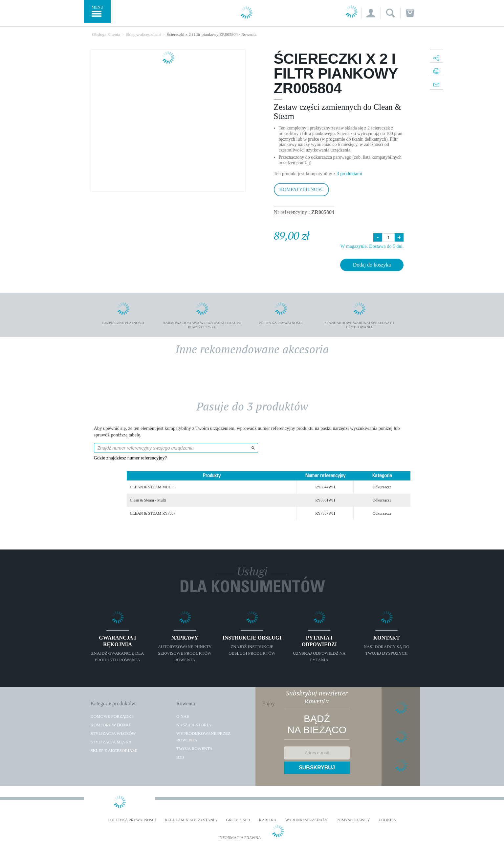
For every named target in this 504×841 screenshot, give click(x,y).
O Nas (183, 716)
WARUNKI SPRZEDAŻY (307, 820)
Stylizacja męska (111, 742)
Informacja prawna (240, 838)
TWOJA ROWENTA (195, 748)
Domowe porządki (112, 716)
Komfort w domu (110, 725)
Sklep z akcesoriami (114, 750)
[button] (371, 13)
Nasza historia (194, 725)
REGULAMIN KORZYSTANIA (191, 820)
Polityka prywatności (132, 820)
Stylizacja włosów (113, 733)
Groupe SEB (238, 820)
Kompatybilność (302, 189)
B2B (180, 757)
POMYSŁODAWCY (353, 820)
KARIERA (268, 820)
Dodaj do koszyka (372, 265)
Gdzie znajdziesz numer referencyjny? (131, 458)
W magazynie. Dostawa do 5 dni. (372, 246)
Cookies (387, 820)
